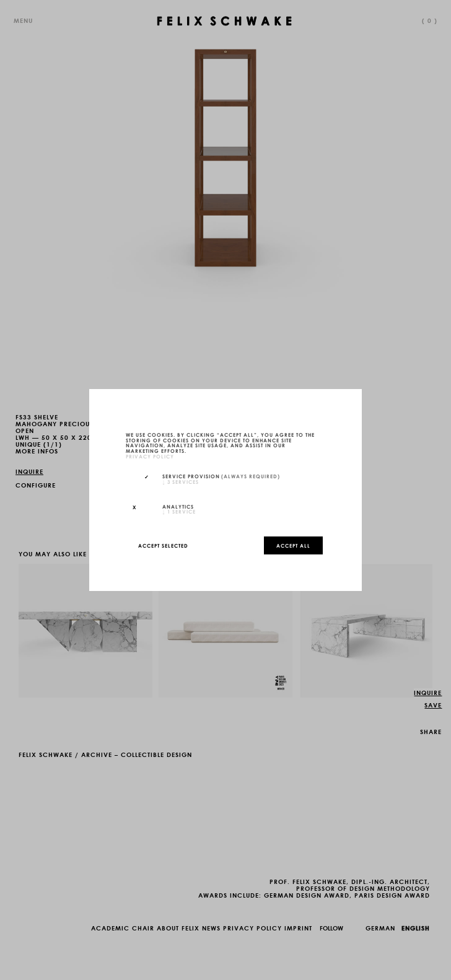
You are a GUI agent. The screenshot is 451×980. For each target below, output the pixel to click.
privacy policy (150, 456)
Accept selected (163, 545)
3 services (181, 481)
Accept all (293, 545)
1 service (179, 511)
